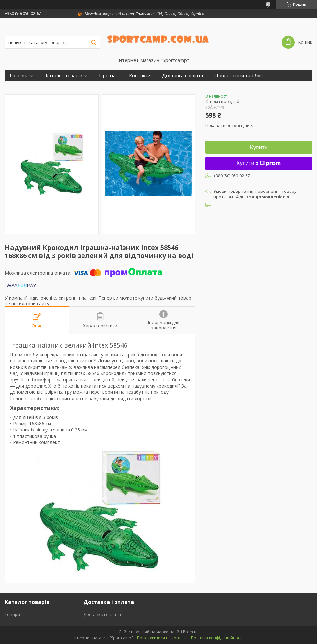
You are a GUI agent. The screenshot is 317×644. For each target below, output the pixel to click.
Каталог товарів (64, 75)
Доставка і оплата (183, 75)
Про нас (108, 75)
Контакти (140, 75)
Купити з (259, 163)
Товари (12, 614)
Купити (259, 147)
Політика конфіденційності (217, 638)
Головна (19, 75)
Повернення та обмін (240, 75)
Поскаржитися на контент (162, 638)
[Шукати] (93, 42)
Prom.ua (191, 632)
